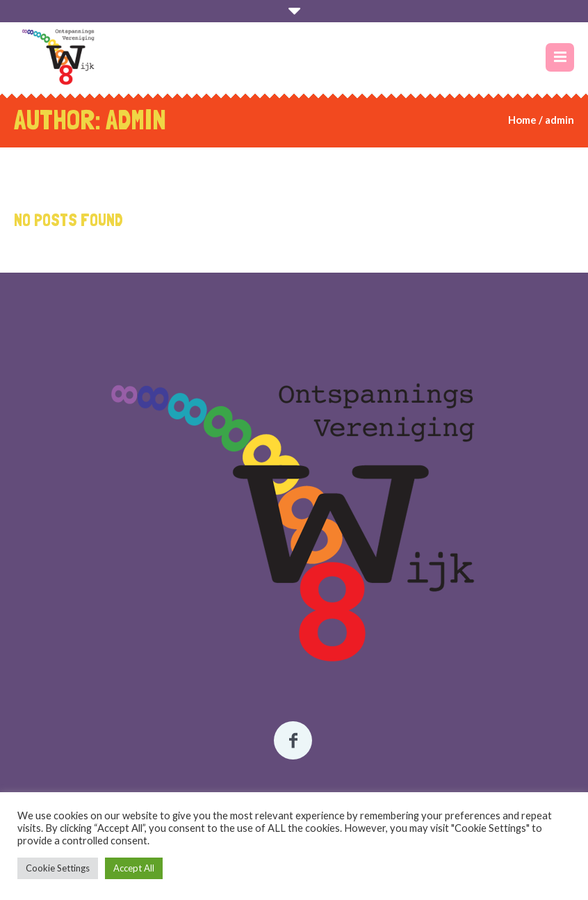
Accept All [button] (134, 868)
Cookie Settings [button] (58, 868)
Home (522, 120)
